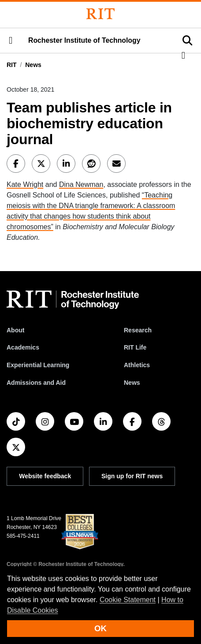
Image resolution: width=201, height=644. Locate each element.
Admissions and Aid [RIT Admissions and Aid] (36, 383)
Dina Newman (81, 184)
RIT (12, 65)
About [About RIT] (15, 330)
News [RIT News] (132, 383)
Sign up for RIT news (132, 476)
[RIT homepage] (73, 300)
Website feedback (45, 476)
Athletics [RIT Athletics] (137, 365)
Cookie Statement (128, 600)
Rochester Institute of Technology (84, 40)
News (33, 65)
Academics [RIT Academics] (23, 347)
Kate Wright (25, 184)
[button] (11, 41)
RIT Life (135, 347)
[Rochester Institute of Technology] (100, 14)
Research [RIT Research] (138, 330)
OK (100, 628)
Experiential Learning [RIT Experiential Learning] (38, 365)
